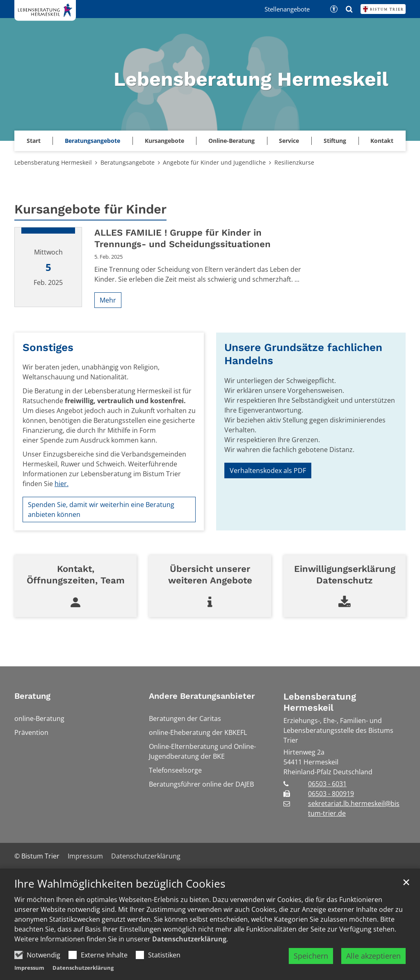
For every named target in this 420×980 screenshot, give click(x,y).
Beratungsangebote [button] (92, 141)
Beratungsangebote (128, 162)
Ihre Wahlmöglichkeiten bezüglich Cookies (120, 884)
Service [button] (289, 141)
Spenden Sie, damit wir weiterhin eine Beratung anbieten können (101, 510)
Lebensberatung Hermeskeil (53, 162)
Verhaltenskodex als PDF (268, 470)
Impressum (29, 968)
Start (34, 141)
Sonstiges (48, 347)
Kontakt (382, 141)
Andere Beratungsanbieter (202, 696)
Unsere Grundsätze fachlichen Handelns (303, 354)
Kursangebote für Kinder (90, 209)
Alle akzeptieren (373, 956)
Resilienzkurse (294, 162)
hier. (62, 484)
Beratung (32, 696)
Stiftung (335, 141)
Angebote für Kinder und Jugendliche (214, 162)
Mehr (108, 300)
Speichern (311, 956)
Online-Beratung (232, 141)
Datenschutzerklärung (189, 939)
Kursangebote (164, 141)
